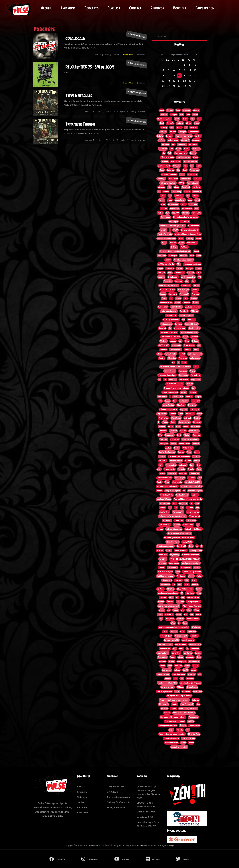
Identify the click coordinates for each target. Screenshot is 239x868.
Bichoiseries (192, 243)
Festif (160, 482)
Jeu (182, 679)
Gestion (196, 444)
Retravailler (173, 204)
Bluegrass (170, 619)
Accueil (47, 8)
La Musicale (194, 132)
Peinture (180, 619)
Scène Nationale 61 (170, 392)
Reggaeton (196, 380)
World (195, 157)
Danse (164, 243)
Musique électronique (191, 563)
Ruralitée (163, 559)
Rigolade (184, 409)
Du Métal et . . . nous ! (165, 576)
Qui (183, 610)
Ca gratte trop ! (168, 687)
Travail (178, 303)
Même (197, 610)
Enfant (162, 474)
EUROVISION (194, 431)
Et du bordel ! (173, 277)
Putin (181, 649)
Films (189, 452)
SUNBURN (170, 268)
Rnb (171, 298)
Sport (182, 174)
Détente (170, 170)
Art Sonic (177, 166)
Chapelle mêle (176, 350)
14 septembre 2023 (137, 35)
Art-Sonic (193, 145)
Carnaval (162, 328)
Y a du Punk (179, 521)
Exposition (192, 632)
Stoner (180, 268)
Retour (195, 585)
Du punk (190, 384)
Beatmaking (163, 418)
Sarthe (188, 461)
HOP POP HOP (164, 345)
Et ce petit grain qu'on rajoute (176, 388)
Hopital (175, 704)
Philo (160, 435)
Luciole (187, 192)
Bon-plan (178, 666)
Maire (196, 350)
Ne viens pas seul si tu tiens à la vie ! (174, 627)
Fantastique (180, 478)
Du (159, 380)
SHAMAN (176, 213)
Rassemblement (191, 324)
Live (192, 166)
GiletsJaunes (192, 687)
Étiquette (183, 503)
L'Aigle (160, 268)
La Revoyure (195, 358)
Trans (191, 546)
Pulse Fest (168, 281)
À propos (158, 8)
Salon (187, 666)
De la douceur (166, 324)
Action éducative (188, 277)
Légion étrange (193, 512)
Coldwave (195, 294)
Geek (185, 170)
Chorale (162, 662)
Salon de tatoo (181, 550)
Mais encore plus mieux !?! (184, 713)
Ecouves (195, 290)
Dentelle (193, 392)
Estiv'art (174, 247)
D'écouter (169, 615)
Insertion (183, 474)
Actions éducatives (174, 529)
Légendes (196, 140)
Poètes (197, 461)
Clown (199, 469)
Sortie (177, 448)
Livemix (162, 568)
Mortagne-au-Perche (192, 264)
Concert (191, 273)
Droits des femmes (167, 452)
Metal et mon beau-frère (191, 486)
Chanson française (169, 174)
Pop (164, 153)
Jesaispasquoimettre (168, 726)
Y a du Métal (194, 516)
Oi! (186, 127)
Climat (182, 354)
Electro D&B (185, 179)
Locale (169, 550)
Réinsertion (194, 474)
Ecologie (170, 123)
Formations (163, 307)
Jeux (199, 273)
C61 (165, 380)
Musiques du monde (184, 136)
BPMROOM (196, 627)
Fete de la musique (168, 183)
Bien (193, 281)
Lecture (160, 529)
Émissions (69, 8)
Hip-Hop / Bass (196, 550)
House (185, 119)
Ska (188, 196)
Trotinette (181, 576)
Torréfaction (171, 465)
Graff (171, 427)
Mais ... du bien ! (181, 153)
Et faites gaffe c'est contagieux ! (173, 516)
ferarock (88, 111)
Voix (160, 401)
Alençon (161, 187)
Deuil (178, 572)
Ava (198, 525)
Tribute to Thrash (80, 124)
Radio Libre (184, 401)
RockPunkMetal (193, 619)
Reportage (183, 375)
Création (180, 602)
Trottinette (165, 585)
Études (196, 303)
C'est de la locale (146, 812)
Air (177, 597)
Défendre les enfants (190, 230)
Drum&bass (176, 418)
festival (116, 54)
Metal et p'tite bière (193, 482)
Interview (187, 110)
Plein (171, 597)
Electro (196, 110)
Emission (183, 256)
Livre (186, 298)
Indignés (196, 700)
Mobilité (186, 213)
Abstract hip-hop (186, 315)
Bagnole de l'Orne (167, 290)
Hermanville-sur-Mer (189, 333)
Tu (191, 503)
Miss (199, 593)
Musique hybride (194, 602)
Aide (200, 674)
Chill (172, 127)
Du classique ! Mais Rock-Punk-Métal (179, 538)
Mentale (171, 589)
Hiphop (179, 127)
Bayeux (163, 294)
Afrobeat (173, 431)
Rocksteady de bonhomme (179, 456)
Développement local (191, 555)
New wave (197, 422)
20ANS (182, 183)
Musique (182, 132)
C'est (160, 615)
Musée (184, 392)
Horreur (173, 243)
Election (163, 597)
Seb (198, 704)
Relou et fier (128, 83)
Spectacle (172, 474)
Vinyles (195, 196)
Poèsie (173, 444)
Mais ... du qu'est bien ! (188, 709)
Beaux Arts (162, 397)
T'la (170, 508)
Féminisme (175, 209)
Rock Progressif (187, 704)
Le (174, 585)
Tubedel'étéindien (164, 478)
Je (197, 546)
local (107, 54)
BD (183, 320)
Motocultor (111, 111)
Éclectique (174, 221)
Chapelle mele (177, 307)
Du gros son (193, 717)
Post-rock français (165, 572)
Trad (200, 478)
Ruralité (163, 230)
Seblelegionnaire (195, 354)
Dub (188, 115)
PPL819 (176, 230)
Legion (198, 268)
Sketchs (180, 730)
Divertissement (179, 674)
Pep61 (170, 273)
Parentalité (197, 213)
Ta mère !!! (181, 546)
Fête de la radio (167, 157)
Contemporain (184, 422)
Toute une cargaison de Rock (179, 533)
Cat (168, 213)
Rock (178, 110)
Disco (176, 187)
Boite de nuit (188, 448)
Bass (199, 119)
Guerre (181, 452)
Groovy (164, 127)
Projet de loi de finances (184, 260)
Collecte (196, 456)
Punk (182, 115)
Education (186, 691)
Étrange (164, 709)
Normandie (176, 345)
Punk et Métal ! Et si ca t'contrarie (188, 499)
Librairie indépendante (192, 572)
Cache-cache (194, 726)
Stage (159, 354)
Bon (161, 619)
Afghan (168, 448)
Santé (182, 243)
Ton (176, 508)
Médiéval (191, 478)
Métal (197, 200)
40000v (191, 721)
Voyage (173, 341)
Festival (164, 115)
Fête (192, 256)
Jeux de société (181, 636)
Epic (197, 209)
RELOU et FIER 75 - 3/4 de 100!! (90, 67)
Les (183, 597)
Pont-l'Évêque (183, 290)
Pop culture (194, 170)
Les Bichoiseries (183, 157)
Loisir (199, 166)
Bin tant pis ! (165, 503)
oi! (117, 83)
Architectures (163, 653)
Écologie (161, 273)
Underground (173, 140)
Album (181, 657)
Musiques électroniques (168, 593)
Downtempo (174, 563)
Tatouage (161, 179)
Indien (183, 743)
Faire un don (206, 8)
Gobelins (190, 679)
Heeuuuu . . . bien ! (165, 644)
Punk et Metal (171, 354)
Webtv (191, 743)
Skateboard (167, 580)
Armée (171, 662)
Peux (174, 503)
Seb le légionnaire (164, 691)
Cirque (198, 397)
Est (169, 610)
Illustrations (164, 512)
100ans (166, 192)
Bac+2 (197, 452)
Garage (169, 136)
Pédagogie (182, 662)
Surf (179, 435)
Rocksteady (176, 192)
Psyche (162, 200)
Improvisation (168, 405)
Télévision (181, 405)
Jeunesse (197, 179)
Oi (182, 593)
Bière (162, 170)
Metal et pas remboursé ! (167, 486)
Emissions (195, 649)
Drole (171, 730)
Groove (183, 431)
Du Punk (161, 140)
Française (183, 358)
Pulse (184, 362)
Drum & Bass (189, 345)
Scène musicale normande (169, 606)
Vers (180, 585)
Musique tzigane (195, 491)
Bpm (192, 465)
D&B (171, 149)
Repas (173, 657)
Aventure (162, 563)
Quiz (175, 679)
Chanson (161, 277)
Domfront (173, 294)
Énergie (183, 726)
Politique (189, 268)
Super (162, 610)
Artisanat (183, 465)
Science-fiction (176, 461)
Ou (173, 362)
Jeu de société (188, 640)
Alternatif (185, 140)
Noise (181, 239)
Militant (180, 687)
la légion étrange (167, 845)
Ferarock (194, 127)
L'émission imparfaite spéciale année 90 (148, 824)
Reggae (174, 115)
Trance (159, 491)
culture (98, 54)
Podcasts (92, 8)
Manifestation (166, 303)
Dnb (199, 345)
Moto (163, 666)
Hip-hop (173, 132)
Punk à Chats (188, 525)
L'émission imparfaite (168, 409)
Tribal (167, 482)
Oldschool (186, 187)
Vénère (168, 260)
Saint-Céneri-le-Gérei (166, 239)
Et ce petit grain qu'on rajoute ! (172, 734)
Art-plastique (165, 525)
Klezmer (195, 495)
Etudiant (194, 337)
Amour (168, 679)
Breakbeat (190, 414)
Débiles (173, 414)
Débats (160, 136)
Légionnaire (162, 414)
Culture (170, 110)
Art (159, 192)
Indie (185, 166)
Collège (194, 298)
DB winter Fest (194, 734)
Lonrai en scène (188, 738)
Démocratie (164, 704)
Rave (199, 256)
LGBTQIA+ (191, 320)
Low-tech (178, 580)
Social (199, 239)
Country (190, 239)
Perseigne (173, 256)
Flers (177, 691)
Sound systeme (167, 495)
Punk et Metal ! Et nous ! (175, 721)
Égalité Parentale (165, 234)
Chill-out (187, 418)
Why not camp (193, 183)
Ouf (175, 649)
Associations (184, 444)
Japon (184, 204)
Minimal (162, 427)
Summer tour (180, 328)
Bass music (177, 482)
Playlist (115, 8)
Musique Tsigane (164, 499)
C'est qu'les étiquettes (167, 683)
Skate (194, 580)
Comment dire (195, 644)
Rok (182, 508)
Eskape (177, 670)
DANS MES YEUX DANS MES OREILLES (185, 559)
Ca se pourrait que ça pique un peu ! (174, 700)
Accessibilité (165, 649)
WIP (173, 145)
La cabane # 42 (145, 817)
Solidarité (197, 192)
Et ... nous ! (167, 521)
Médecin (163, 341)
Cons (181, 414)
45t (178, 170)
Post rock (164, 439)
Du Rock (198, 136)
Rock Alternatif (182, 495)
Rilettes (190, 508)
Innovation (197, 691)
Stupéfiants (187, 209)
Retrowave (195, 427)
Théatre (164, 209)
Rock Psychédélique (171, 320)
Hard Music (173, 179)
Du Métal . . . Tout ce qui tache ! (172, 226)
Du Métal (196, 149)
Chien (165, 632)
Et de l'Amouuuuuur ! (165, 546)
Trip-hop (163, 132)
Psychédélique (170, 371)
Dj (159, 422)
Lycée (170, 200)
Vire (179, 264)
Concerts (190, 657)
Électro (162, 358)
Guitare (177, 525)
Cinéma (193, 153)
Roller (199, 576)
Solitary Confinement (118, 802)
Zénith (186, 670)
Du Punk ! (161, 589)
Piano (199, 414)
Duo (175, 401)
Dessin (178, 298)
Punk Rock (184, 311)
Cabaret (163, 350)
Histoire (180, 123)
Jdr (180, 341)
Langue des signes (173, 491)
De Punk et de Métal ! (193, 529)
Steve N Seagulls (79, 96)
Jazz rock (197, 435)
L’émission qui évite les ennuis (186, 217)
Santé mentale (163, 674)
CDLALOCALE (75, 39)
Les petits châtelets (179, 747)
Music (185, 337)
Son (193, 388)
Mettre (163, 508)
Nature (196, 286)
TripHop (197, 568)
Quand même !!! (173, 542)
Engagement (186, 568)
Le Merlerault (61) (172, 640)
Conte (163, 196)
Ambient (163, 431)
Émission (179, 281)
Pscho (186, 427)
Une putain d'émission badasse (173, 717)
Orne (163, 204)
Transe (165, 422)
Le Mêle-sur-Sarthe (166, 264)
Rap (170, 196)
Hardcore (196, 187)
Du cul (196, 251)
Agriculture (196, 375)
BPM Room (113, 792)
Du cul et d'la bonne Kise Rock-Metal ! (175, 251)
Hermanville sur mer (169, 333)
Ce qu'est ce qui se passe (190, 683)
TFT (200, 277)
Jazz (190, 200)
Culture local (171, 315)
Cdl (170, 328)
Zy (117, 845)
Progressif (184, 294)
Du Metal (184, 247)
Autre (198, 615)
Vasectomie (165, 217)
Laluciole (163, 461)
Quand (176, 610)
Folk (170, 153)
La (184, 491)
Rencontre (175, 439)
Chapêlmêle (192, 174)
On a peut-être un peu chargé (179, 696)
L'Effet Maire (194, 226)
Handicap (173, 380)
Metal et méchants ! (169, 311)
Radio (178, 149)
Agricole (181, 469)
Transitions (176, 653)
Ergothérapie (169, 469)
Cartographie (178, 512)
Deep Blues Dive (115, 787)
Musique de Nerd (116, 807)
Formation (185, 221)
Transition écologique (167, 375)
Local (162, 110)
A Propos (82, 807)
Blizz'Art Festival (190, 162)
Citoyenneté (173, 568)
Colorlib (139, 845)
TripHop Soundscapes (118, 797)
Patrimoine (184, 380)
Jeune (194, 670)
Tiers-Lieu (182, 145)
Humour (165, 162)
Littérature (180, 273)
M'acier (160, 550)
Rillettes (195, 311)
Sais (197, 503)
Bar (197, 508)
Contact (136, 8)
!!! (187, 649)
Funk (193, 119)
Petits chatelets (171, 743)
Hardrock (165, 145)
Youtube (191, 674)
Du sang (178, 324)
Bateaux (174, 632)
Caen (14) (194, 636)
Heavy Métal (187, 542)
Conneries (196, 401)
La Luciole (163, 149)
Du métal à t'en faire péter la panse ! (175, 367)
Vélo (169, 187)
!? (178, 362)
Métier (160, 213)
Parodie (191, 469)
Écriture (170, 602)
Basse (168, 401)
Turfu (187, 585)
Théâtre (186, 303)
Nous (185, 623)
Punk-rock (163, 555)
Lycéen (195, 666)
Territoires (188, 653)
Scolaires (162, 256)
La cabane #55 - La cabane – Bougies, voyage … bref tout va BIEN (148, 792)
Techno (187, 149)
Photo (164, 298)
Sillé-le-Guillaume (171, 738)
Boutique (181, 8)
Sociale (167, 713)
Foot (170, 666)
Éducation (172, 358)
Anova (192, 371)
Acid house (179, 196)
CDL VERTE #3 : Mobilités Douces (146, 805)
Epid (198, 465)
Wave (178, 427)
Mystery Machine (127, 111)
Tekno (187, 341)
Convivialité (162, 657)
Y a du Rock (191, 521)
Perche (199, 589)
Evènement (167, 670)
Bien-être (192, 405)
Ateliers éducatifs (193, 307)
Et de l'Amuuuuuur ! (185, 589)
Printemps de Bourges (192, 606)
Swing (173, 422)
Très (188, 730)
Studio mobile (194, 328)
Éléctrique (195, 409)
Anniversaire (194, 662)
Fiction (161, 602)
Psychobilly (175, 555)
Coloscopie (186, 286)
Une (187, 281)
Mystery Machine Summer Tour (188, 234)
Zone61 (191, 576)
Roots (177, 119)
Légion (173, 709)
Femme (198, 653)
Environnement (164, 166)
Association (180, 200)
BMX (187, 580)
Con (186, 615)
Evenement (170, 435)
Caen (182, 632)
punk (111, 83)
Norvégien (164, 444)
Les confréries (193, 597)
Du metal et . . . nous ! (175, 384)
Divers (189, 123)
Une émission (181, 644)
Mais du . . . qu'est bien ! (169, 286)
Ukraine (187, 350)
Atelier (187, 435)
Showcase (183, 371)
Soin (159, 469)
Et (179, 623)
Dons (199, 657)
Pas (192, 615)
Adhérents (83, 813)
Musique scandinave (190, 439)
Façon (179, 615)
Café (161, 465)
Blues (197, 123)
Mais (189, 610)
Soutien (189, 397)
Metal (195, 115)
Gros (173, 623)
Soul (162, 123)
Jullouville (193, 204)
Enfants (195, 341)
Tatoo (196, 367)
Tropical (197, 418)
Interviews (190, 593)
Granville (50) (166, 636)
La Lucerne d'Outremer (170, 337)
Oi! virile (162, 456)
